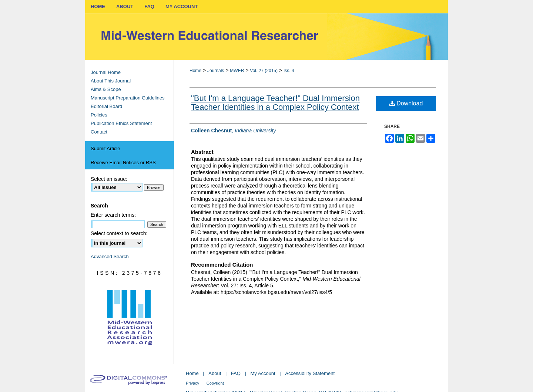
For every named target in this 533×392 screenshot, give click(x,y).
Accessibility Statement (310, 373)
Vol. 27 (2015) (264, 71)
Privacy (192, 383)
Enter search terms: (113, 215)
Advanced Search (110, 256)
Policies (99, 115)
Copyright (215, 383)
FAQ (236, 373)
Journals (216, 71)
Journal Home (106, 72)
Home (195, 71)
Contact (99, 132)
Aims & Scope (106, 89)
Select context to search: (119, 233)
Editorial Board (106, 106)
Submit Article (105, 148)
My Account (263, 373)
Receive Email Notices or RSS (123, 163)
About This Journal (111, 81)
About (215, 373)
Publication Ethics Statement (121, 123)
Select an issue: (109, 179)
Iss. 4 (289, 71)
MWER (237, 71)
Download (406, 103)
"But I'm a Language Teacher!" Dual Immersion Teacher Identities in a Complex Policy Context (275, 103)
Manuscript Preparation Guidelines (128, 98)
